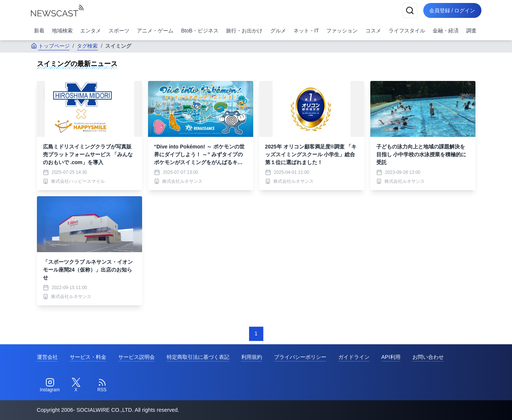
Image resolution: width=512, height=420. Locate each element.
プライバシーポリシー (300, 357)
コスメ (373, 31)
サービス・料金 (88, 357)
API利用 (391, 357)
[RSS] (102, 385)
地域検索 (62, 31)
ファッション (342, 31)
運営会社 (47, 357)
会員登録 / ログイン (452, 10)
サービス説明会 (136, 357)
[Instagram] (50, 385)
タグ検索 (87, 46)
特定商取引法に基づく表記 (198, 357)
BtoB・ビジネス (200, 31)
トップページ (50, 46)
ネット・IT (306, 31)
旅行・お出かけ (244, 31)
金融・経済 (446, 31)
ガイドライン (354, 357)
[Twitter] (76, 385)
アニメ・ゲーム (155, 31)
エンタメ (91, 31)
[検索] (410, 10)
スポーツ (119, 31)
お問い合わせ (428, 357)
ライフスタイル (407, 31)
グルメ (278, 31)
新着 (39, 31)
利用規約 (252, 357)
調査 (471, 31)
